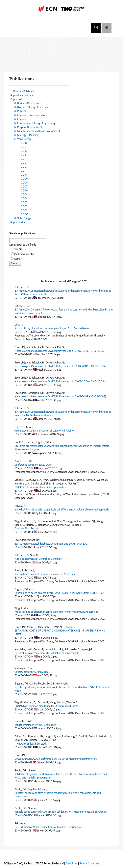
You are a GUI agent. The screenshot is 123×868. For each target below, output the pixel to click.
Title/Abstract (21, 249)
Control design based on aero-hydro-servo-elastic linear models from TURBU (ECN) (60, 593)
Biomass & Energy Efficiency (33, 107)
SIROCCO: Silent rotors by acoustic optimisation (40, 487)
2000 (25, 214)
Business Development (30, 103)
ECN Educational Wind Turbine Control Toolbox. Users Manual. (48, 827)
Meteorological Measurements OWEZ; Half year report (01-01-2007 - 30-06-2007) (60, 396)
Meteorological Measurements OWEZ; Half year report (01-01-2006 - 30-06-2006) (60, 366)
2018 (24, 143)
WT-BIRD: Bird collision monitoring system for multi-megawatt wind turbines (56, 612)
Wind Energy (24, 139)
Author (18, 259)
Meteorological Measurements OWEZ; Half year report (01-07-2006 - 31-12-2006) (60, 381)
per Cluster (19, 222)
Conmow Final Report (26, 528)
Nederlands (107, 28)
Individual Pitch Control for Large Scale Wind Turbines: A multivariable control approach (62, 509)
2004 (24, 198)
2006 (24, 190)
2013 (24, 163)
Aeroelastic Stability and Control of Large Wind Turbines (45, 431)
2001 (24, 210)
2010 (24, 175)
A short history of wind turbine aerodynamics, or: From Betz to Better (52, 328)
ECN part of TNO (61, 10)
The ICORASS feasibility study (31, 744)
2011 (24, 171)
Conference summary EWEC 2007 (33, 465)
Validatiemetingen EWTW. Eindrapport (35, 725)
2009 (24, 179)
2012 (24, 167)
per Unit (18, 99)
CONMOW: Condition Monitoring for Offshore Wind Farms (46, 706)
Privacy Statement (90, 863)
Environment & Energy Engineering (36, 123)
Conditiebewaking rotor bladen (31, 672)
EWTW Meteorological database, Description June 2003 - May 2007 (52, 544)
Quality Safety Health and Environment (39, 131)
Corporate (23, 119)
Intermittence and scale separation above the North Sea (45, 574)
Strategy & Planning (28, 135)
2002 (24, 206)
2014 (24, 159)
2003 (24, 202)
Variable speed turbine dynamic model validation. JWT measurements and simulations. (61, 812)
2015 (24, 155)
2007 (24, 186)
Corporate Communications (32, 115)
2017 (24, 147)
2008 (25, 183)
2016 (24, 151)
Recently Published (24, 91)
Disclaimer (71, 863)
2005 (24, 194)
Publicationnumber (24, 254)
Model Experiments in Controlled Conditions (38, 559)
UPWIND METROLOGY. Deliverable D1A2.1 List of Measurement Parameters (56, 759)
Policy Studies (25, 111)
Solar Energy (24, 218)
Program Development (30, 127)
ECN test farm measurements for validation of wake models (47, 653)
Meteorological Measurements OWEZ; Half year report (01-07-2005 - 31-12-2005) (60, 351)
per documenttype (23, 95)
